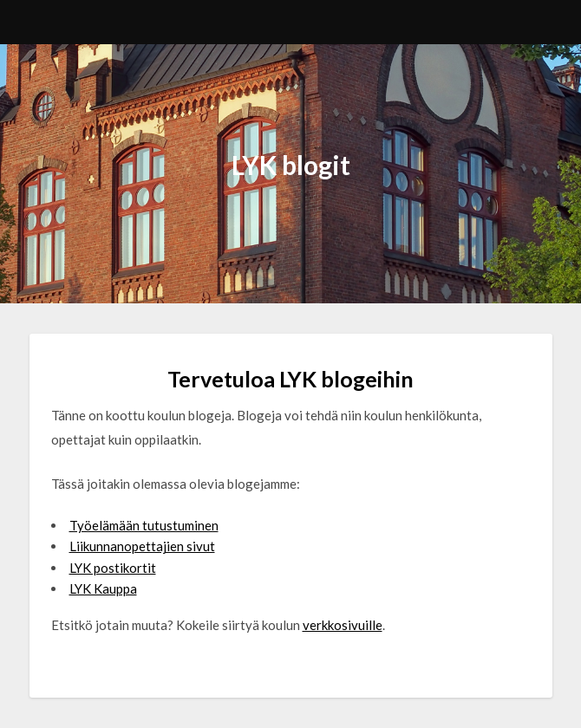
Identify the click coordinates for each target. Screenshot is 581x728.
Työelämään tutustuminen (144, 525)
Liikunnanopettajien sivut (142, 546)
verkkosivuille (343, 625)
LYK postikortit (113, 568)
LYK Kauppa (103, 588)
